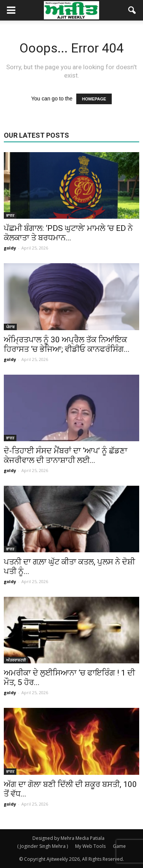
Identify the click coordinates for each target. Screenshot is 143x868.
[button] (132, 10)
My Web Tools (90, 846)
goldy (10, 248)
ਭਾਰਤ (10, 215)
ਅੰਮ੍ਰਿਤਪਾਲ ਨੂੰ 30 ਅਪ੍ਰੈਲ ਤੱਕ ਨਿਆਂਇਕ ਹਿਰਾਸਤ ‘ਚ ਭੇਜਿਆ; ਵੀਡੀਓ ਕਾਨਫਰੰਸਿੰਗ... (67, 344)
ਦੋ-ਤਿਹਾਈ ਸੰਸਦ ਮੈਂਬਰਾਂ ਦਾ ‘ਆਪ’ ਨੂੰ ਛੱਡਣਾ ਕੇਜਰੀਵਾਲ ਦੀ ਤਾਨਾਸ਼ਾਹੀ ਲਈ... (66, 455)
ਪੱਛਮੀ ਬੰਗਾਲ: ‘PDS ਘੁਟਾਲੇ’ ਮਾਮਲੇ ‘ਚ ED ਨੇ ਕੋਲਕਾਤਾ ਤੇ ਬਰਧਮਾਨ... (68, 233)
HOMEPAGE (94, 99)
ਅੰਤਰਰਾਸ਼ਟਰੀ (16, 660)
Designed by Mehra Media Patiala (68, 838)
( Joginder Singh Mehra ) (43, 846)
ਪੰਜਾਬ (10, 327)
